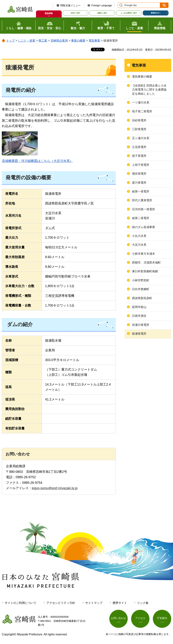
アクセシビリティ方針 (61, 603)
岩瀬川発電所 (141, 325)
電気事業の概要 (142, 77)
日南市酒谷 (139, 316)
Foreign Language (102, 5)
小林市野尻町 (141, 280)
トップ (10, 41)
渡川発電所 (139, 183)
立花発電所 (139, 147)
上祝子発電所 (141, 165)
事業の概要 (78, 41)
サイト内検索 (120, 5)
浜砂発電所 (139, 120)
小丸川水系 (139, 236)
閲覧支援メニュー (70, 5)
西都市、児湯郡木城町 (146, 263)
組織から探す (102, 13)
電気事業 (94, 41)
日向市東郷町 (141, 289)
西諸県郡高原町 (142, 298)
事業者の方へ (156, 13)
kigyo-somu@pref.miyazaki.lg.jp (55, 488)
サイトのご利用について (21, 603)
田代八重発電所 (142, 200)
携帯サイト (120, 603)
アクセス (140, 618)
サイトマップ (94, 603)
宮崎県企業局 (59, 41)
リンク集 (143, 603)
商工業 (43, 41)
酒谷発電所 (139, 174)
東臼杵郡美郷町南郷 (145, 271)
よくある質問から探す (129, 13)
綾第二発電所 (141, 218)
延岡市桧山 (139, 307)
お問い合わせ (119, 618)
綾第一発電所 (141, 191)
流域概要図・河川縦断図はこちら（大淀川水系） (37, 161)
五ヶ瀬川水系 (141, 138)
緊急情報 (49, 13)
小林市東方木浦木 (144, 254)
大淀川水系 (139, 245)
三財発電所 (139, 129)
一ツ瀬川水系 (141, 103)
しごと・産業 (27, 41)
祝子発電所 (139, 156)
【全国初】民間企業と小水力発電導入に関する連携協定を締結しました (149, 90)
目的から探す (76, 13)
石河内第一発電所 (144, 209)
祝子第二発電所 (142, 111)
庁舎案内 (162, 618)
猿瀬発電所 (139, 334)
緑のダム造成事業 (144, 227)
